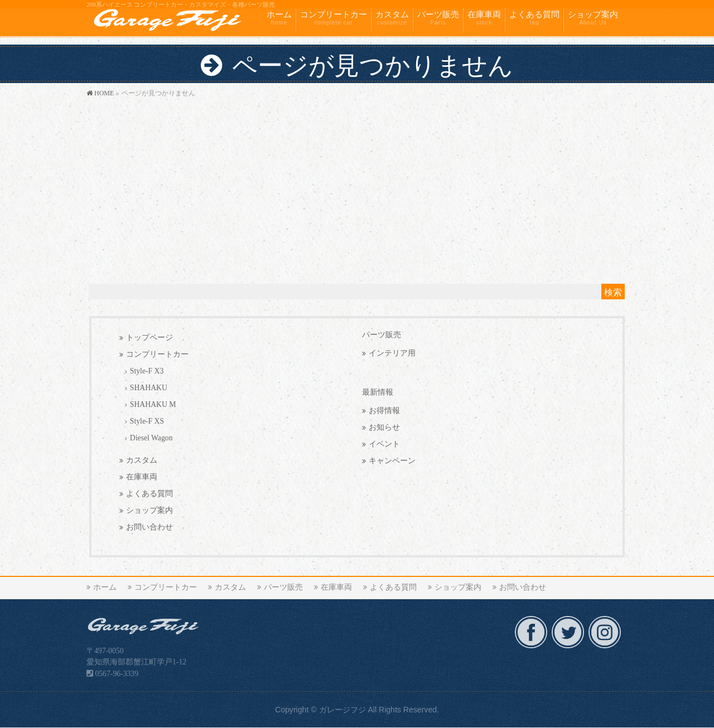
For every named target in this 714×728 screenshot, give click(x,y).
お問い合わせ (149, 527)
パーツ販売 (382, 334)
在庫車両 (142, 477)
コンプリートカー (157, 354)
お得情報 (384, 411)
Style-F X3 (147, 371)
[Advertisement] (357, 183)
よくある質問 (149, 494)
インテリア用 (392, 353)
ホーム (105, 587)
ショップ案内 (149, 510)
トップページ (149, 338)
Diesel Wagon (151, 438)
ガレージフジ (342, 710)
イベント (384, 444)
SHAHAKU (149, 388)
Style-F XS (147, 421)
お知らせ (384, 427)
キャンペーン (392, 461)
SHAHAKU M (153, 404)
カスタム (142, 460)
